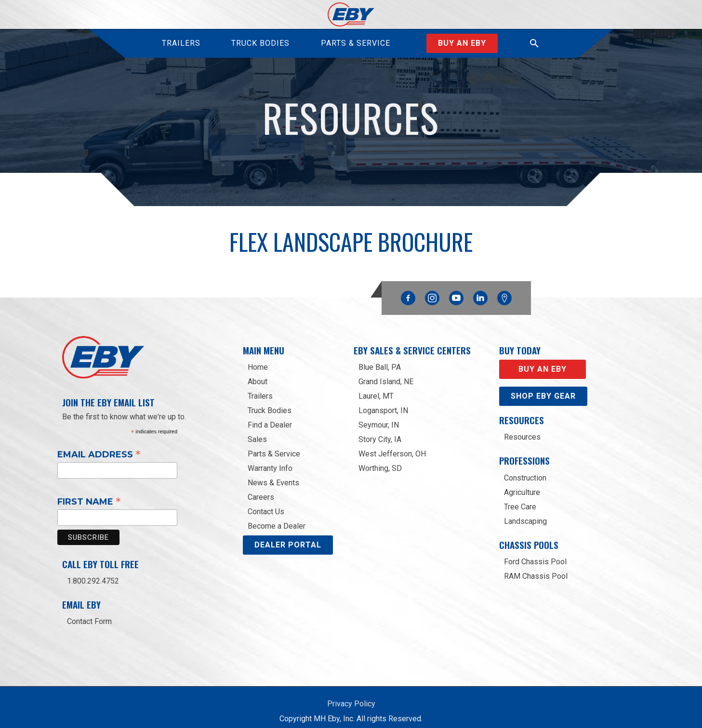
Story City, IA (380, 431)
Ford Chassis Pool (535, 553)
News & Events (273, 474)
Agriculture (522, 484)
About (258, 373)
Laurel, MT (376, 387)
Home (258, 358)
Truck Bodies (270, 402)
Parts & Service (274, 445)
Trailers (260, 387)
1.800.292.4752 (93, 572)
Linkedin (480, 287)
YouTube (456, 287)
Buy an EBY (462, 43)
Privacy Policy (351, 695)
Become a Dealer (277, 517)
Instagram (432, 287)
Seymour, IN (379, 416)
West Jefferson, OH (392, 445)
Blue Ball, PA (380, 358)
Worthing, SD (380, 460)
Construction (525, 469)
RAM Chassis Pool (536, 567)
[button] (534, 43)
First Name (89, 493)
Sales (257, 431)
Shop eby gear (543, 387)
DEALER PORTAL (288, 536)
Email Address (99, 445)
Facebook (408, 287)
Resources (522, 428)
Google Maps (504, 289)
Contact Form (89, 613)
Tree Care (520, 498)
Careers (261, 488)
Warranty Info (270, 460)
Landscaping (525, 513)
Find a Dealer (270, 416)
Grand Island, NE (386, 373)
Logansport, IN (383, 402)
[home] (351, 14)
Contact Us (266, 503)
